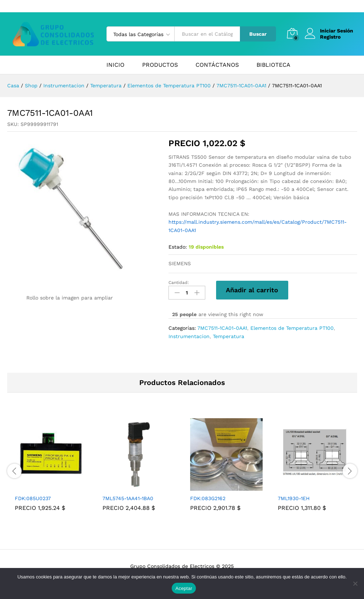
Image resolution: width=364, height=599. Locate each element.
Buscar (258, 34)
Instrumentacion (189, 336)
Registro (330, 37)
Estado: (178, 247)
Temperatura (229, 336)
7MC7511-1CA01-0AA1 (222, 328)
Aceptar (184, 588)
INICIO (115, 65)
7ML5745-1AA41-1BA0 (128, 498)
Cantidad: (179, 283)
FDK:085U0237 (33, 498)
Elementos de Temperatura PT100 (292, 328)
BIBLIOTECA (273, 65)
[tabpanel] (51, 470)
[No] (355, 583)
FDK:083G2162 (208, 498)
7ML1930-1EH (294, 498)
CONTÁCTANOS (217, 65)
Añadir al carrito (252, 290)
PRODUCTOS (160, 65)
